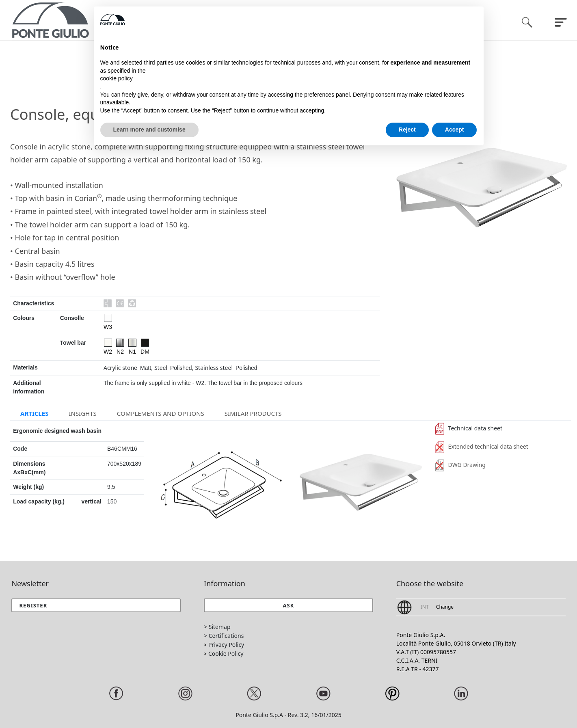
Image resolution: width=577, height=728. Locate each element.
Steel (161, 368)
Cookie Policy (226, 653)
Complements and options (161, 413)
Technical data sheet (469, 428)
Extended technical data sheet (482, 446)
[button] (288, 605)
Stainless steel (214, 368)
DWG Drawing (460, 465)
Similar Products (253, 413)
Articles (34, 413)
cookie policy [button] (117, 78)
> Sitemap (217, 627)
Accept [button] (455, 130)
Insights (82, 413)
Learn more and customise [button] (149, 130)
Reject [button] (407, 130)
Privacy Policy (226, 645)
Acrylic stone (120, 368)
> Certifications (224, 636)
